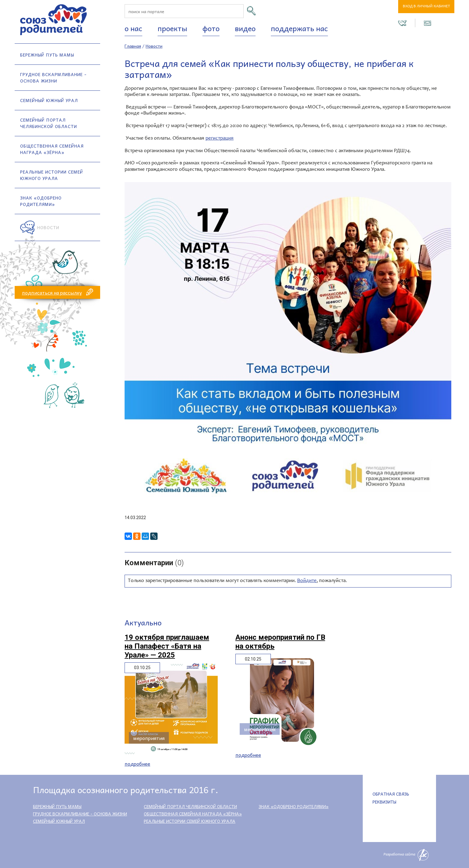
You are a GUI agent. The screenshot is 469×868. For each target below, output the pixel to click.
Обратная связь (391, 794)
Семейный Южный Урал (49, 100)
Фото (211, 28)
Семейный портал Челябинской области (49, 123)
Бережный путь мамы (47, 55)
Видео (245, 28)
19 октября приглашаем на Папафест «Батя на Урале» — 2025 (167, 646)
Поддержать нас (299, 28)
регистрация (220, 139)
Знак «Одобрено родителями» (41, 201)
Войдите (307, 581)
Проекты (172, 28)
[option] (288, 346)
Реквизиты (384, 802)
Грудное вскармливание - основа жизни (53, 77)
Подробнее (137, 764)
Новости (48, 227)
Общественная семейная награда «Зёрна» (52, 149)
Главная (133, 46)
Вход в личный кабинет (426, 7)
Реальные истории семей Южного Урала (52, 175)
